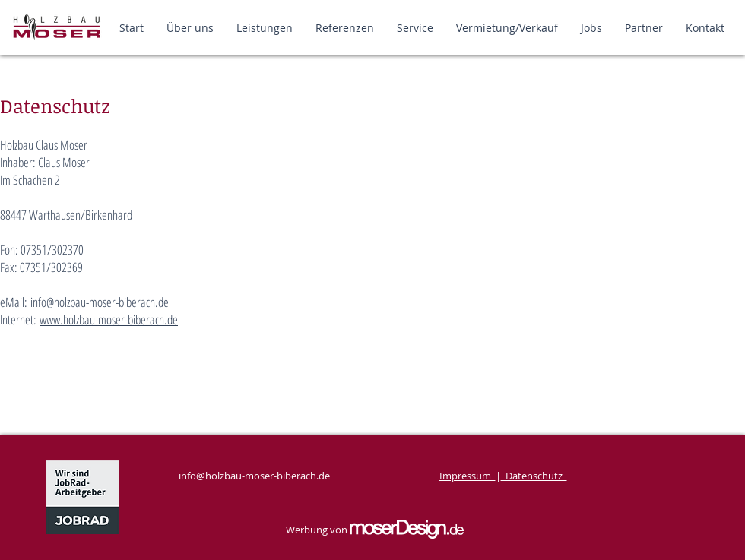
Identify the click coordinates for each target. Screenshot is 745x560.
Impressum (468, 476)
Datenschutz (534, 476)
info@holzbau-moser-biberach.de (100, 302)
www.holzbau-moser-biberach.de (109, 320)
